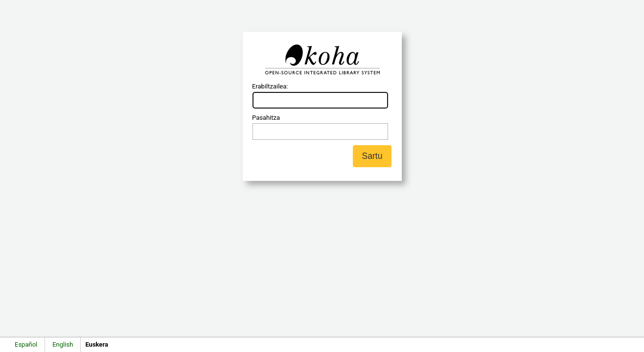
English (63, 344)
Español (26, 344)
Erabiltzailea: (270, 86)
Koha (322, 60)
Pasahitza (266, 118)
